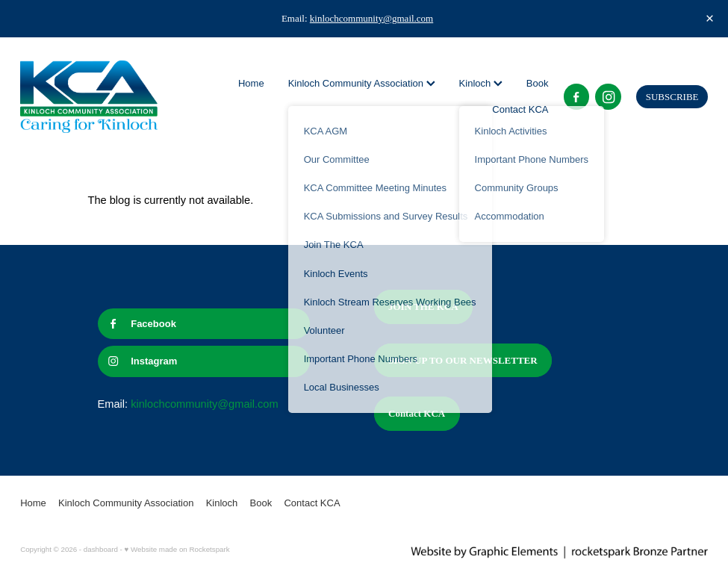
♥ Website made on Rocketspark (177, 549)
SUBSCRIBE (672, 97)
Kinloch (481, 83)
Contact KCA (520, 109)
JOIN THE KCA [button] (423, 307)
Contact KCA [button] (417, 413)
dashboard (101, 549)
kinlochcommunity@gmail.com (371, 18)
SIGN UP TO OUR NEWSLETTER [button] (463, 360)
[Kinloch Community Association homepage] (89, 97)
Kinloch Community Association (362, 83)
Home (251, 83)
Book (538, 83)
